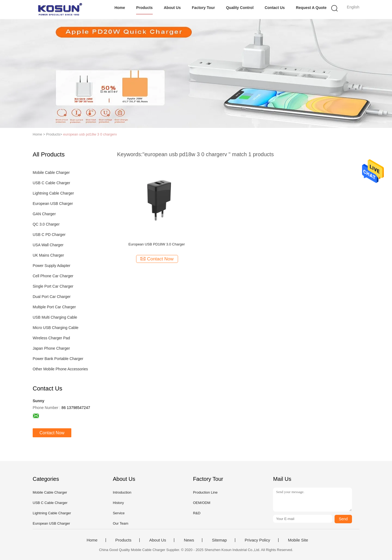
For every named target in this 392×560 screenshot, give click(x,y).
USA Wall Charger (48, 245)
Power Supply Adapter (52, 266)
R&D (197, 513)
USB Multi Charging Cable (55, 317)
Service (119, 513)
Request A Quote (311, 8)
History (118, 503)
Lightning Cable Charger (53, 193)
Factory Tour (203, 8)
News (189, 540)
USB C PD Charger (49, 235)
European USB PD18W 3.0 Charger (157, 244)
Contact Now (52, 433)
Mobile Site (298, 540)
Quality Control (240, 8)
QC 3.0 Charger (46, 224)
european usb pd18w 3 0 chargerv (90, 134)
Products (144, 8)
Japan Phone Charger (51, 348)
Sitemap (219, 540)
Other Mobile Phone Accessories (60, 369)
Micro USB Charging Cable (56, 328)
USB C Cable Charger (51, 183)
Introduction (122, 492)
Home (120, 8)
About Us (172, 8)
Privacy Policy (257, 540)
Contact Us (275, 8)
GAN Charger (44, 214)
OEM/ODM (202, 503)
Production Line (205, 492)
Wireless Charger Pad (51, 338)
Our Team (120, 523)
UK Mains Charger (48, 255)
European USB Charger (53, 204)
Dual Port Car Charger (52, 297)
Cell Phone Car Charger (53, 276)
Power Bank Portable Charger (58, 359)
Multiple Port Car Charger (54, 307)
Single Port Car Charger (53, 286)
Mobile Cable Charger (51, 173)
